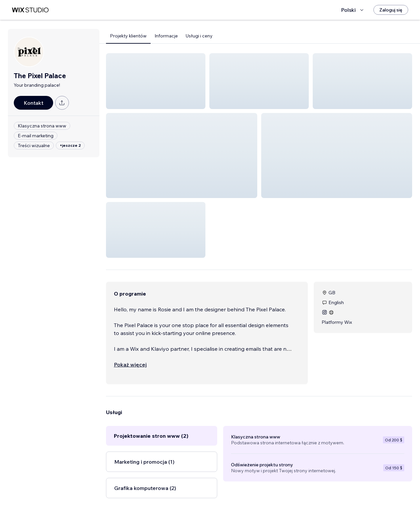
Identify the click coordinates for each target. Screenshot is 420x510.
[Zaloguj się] (391, 10)
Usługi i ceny (199, 36)
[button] (156, 81)
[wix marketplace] (30, 10)
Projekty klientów (128, 36)
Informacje (166, 36)
